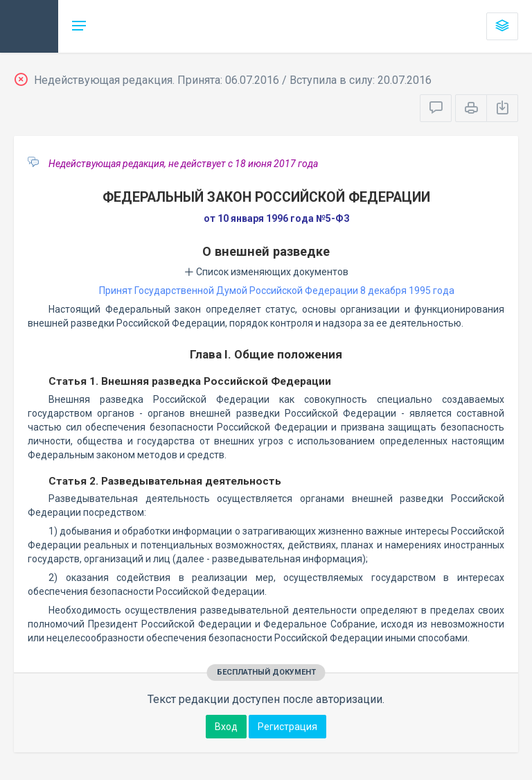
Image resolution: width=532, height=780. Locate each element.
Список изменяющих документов (266, 272)
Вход (226, 727)
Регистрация (287, 727)
